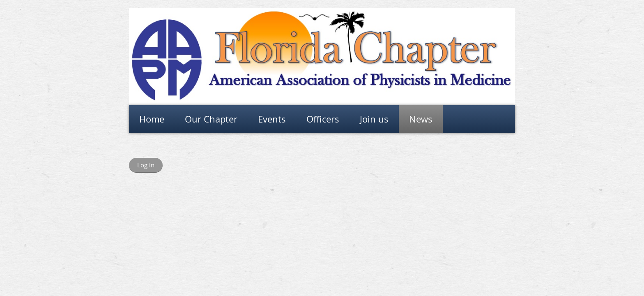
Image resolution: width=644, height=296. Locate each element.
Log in (146, 165)
